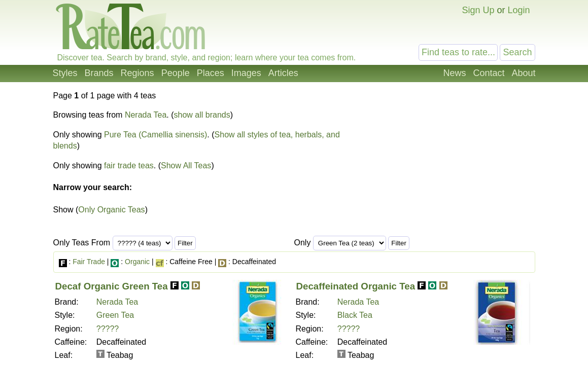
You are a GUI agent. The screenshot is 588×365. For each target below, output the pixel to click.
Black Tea (355, 315)
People (176, 73)
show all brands (202, 115)
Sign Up (478, 10)
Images (246, 73)
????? (108, 329)
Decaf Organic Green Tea (112, 286)
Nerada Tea (146, 115)
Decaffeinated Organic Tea (356, 286)
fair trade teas (129, 166)
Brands (99, 73)
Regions (137, 73)
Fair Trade (89, 262)
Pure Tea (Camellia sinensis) (155, 135)
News (454, 73)
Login (518, 10)
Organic (137, 262)
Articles (283, 73)
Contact (489, 73)
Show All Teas (186, 166)
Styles (65, 73)
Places (211, 73)
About (523, 73)
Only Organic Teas (111, 210)
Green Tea (115, 315)
